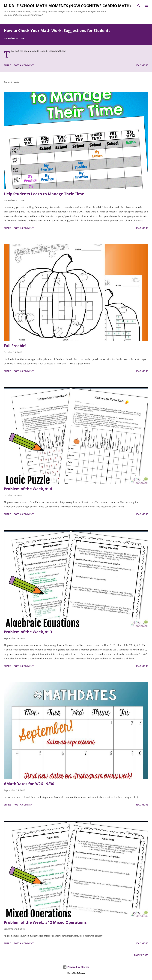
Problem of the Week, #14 (28, 489)
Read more (142, 65)
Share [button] (7, 65)
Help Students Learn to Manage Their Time (44, 194)
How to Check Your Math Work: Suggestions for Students (57, 30)
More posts (141, 955)
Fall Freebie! (15, 346)
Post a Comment (24, 65)
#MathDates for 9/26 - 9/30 (29, 784)
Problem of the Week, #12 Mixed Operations (45, 922)
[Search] (139, 6)
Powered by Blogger (76, 967)
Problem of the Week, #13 (28, 632)
